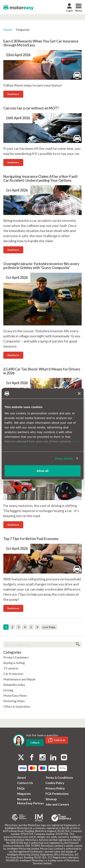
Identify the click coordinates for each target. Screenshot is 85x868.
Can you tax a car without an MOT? (31, 108)
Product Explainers (16, 657)
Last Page (49, 627)
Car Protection (13, 674)
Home (8, 29)
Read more (13, 94)
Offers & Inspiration (17, 706)
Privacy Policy (55, 788)
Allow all (42, 471)
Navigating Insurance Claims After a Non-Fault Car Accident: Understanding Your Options (41, 178)
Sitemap (51, 799)
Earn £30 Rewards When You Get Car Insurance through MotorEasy (41, 43)
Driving (8, 690)
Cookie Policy (55, 783)
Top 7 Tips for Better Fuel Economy (31, 539)
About (22, 778)
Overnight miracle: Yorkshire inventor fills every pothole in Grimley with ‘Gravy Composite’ (41, 266)
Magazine (24, 794)
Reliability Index (14, 685)
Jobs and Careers (57, 804)
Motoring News (14, 701)
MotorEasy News (15, 695)
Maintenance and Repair (20, 679)
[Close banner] (79, 394)
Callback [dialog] (35, 743)
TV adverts (11, 668)
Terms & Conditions (59, 778)
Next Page (37, 627)
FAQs (21, 788)
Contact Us (25, 783)
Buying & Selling (14, 663)
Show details (64, 458)
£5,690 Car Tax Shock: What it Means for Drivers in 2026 (42, 371)
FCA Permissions (57, 794)
